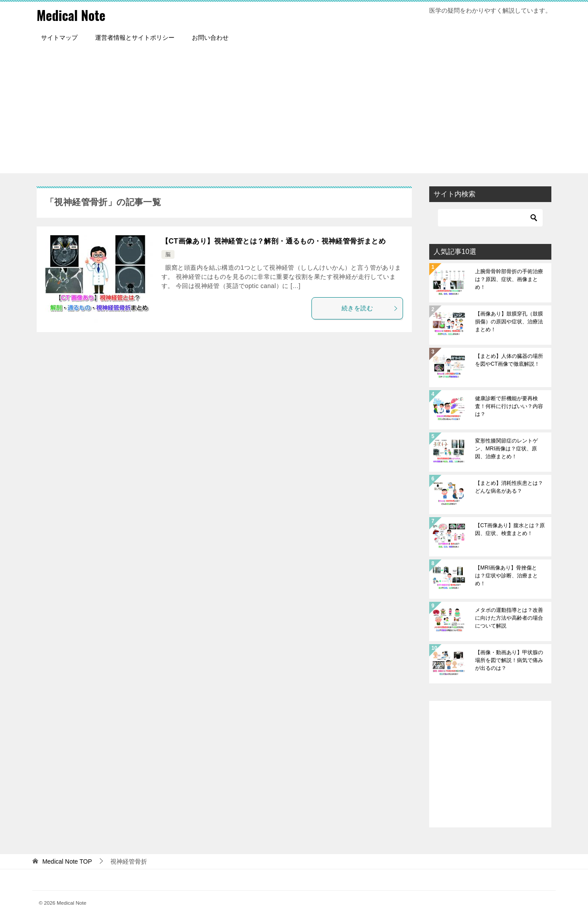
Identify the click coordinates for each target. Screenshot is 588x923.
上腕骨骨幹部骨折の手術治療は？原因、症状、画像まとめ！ (509, 279)
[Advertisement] (294, 112)
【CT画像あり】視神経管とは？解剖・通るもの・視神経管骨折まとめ (273, 241)
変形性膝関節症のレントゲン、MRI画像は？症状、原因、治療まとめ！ (506, 448)
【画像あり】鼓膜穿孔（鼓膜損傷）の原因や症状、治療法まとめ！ (509, 321)
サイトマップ (59, 37)
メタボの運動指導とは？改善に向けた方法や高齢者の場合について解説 (509, 618)
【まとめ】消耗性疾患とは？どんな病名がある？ (509, 487)
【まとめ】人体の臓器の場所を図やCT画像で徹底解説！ (509, 360)
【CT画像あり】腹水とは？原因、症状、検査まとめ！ (510, 529)
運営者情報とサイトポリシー (135, 37)
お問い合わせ (210, 37)
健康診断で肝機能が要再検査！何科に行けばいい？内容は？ (509, 406)
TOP (67, 861)
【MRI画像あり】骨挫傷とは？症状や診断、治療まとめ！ (506, 575)
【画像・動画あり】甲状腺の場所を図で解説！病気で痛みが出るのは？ (509, 660)
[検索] (490, 217)
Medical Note (71, 15)
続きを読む (370, 308)
